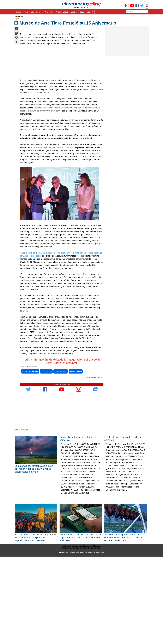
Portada (18, 12)
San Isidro (49, 12)
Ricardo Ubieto (76, 427)
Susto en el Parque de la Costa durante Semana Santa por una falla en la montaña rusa (124, 593)
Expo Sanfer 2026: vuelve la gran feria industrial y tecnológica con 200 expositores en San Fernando (36, 593)
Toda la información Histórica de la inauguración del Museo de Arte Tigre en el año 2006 (62, 417)
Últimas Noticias (21, 485)
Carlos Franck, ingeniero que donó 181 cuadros (51, 203)
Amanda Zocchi (61, 427)
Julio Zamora (46, 427)
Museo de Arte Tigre (30, 427)
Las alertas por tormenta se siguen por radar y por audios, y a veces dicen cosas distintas (34, 524)
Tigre (26, 12)
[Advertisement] (61, 117)
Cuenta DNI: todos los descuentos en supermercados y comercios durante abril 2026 (80, 593)
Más (90, 12)
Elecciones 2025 (77, 12)
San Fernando (37, 12)
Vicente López (62, 12)
